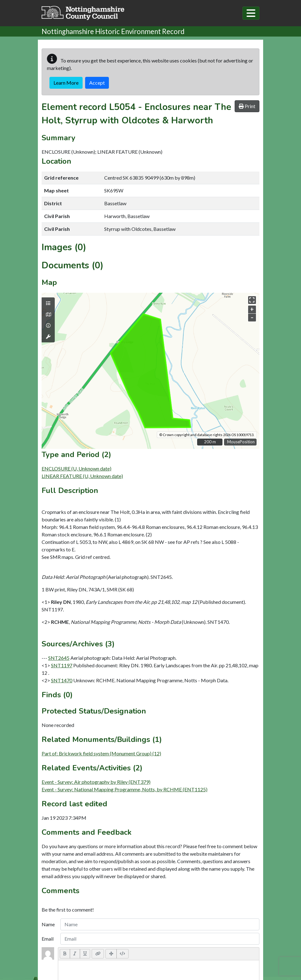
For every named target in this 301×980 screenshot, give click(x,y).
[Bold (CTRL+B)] (65, 954)
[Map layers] (48, 303)
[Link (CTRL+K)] (98, 954)
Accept (97, 83)
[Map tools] (48, 337)
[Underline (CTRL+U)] (85, 954)
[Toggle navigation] (251, 13)
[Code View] (122, 954)
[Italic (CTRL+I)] (75, 954)
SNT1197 (62, 665)
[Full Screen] (111, 954)
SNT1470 (62, 680)
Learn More (66, 83)
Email (48, 939)
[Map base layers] (48, 315)
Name (48, 924)
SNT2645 (59, 658)
